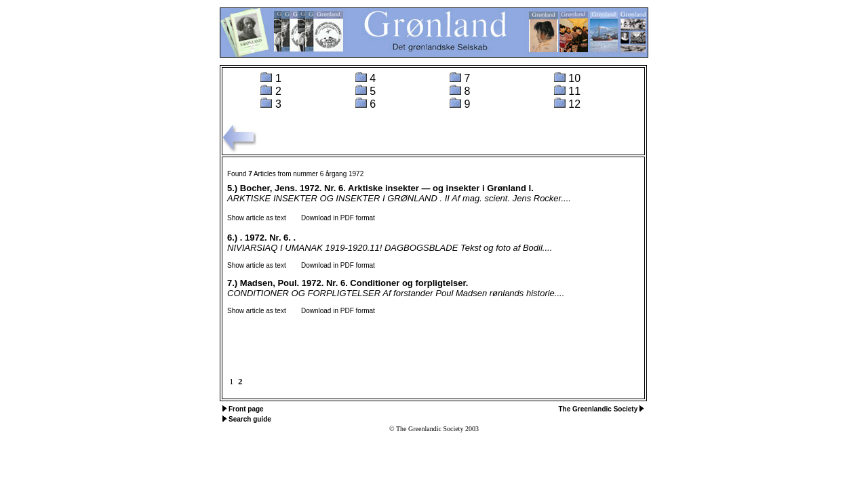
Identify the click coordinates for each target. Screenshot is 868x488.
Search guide (250, 419)
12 (574, 104)
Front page (246, 409)
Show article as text (257, 218)
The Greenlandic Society (599, 409)
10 (574, 78)
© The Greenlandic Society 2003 (434, 429)
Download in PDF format (332, 218)
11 (574, 91)
